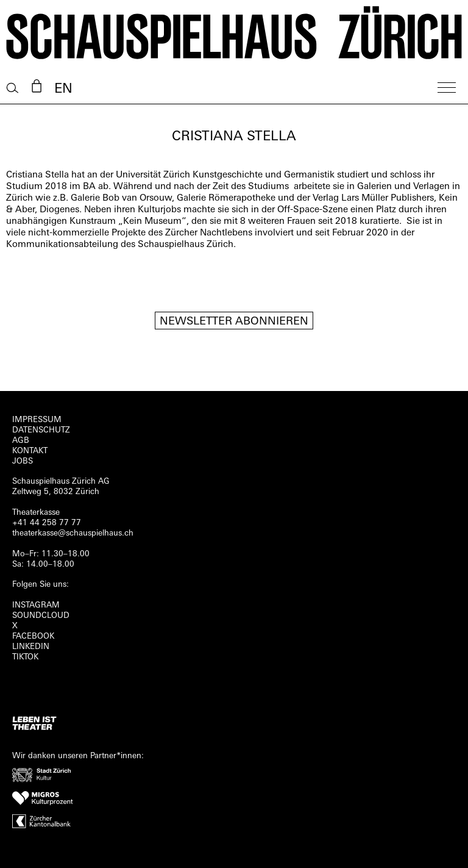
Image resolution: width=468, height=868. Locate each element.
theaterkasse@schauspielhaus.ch (73, 533)
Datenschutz (41, 430)
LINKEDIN (31, 647)
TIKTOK (25, 657)
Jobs (23, 461)
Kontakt (30, 451)
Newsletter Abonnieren (234, 322)
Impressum (37, 420)
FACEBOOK (33, 637)
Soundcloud (41, 616)
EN (63, 89)
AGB (21, 441)
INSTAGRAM (36, 605)
